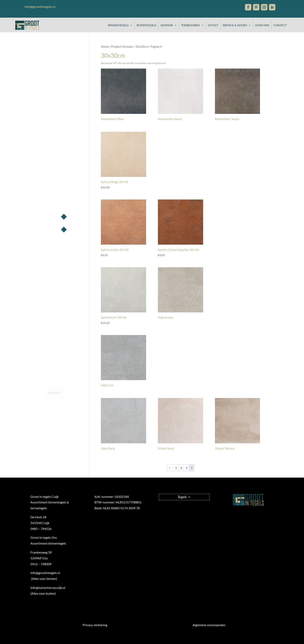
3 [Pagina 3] (186, 468)
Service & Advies (237, 25)
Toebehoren (192, 25)
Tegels (182, 497)
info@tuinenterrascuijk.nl (48, 588)
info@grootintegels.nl (40, 13)
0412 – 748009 (41, 564)
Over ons (262, 25)
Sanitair (169, 25)
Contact (280, 25)
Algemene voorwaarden (209, 625)
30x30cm (142, 47)
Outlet (213, 25)
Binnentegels (120, 25)
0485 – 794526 (41, 529)
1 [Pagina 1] (176, 468)
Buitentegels (146, 25)
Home (105, 47)
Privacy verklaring (95, 625)
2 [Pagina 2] (181, 468)
